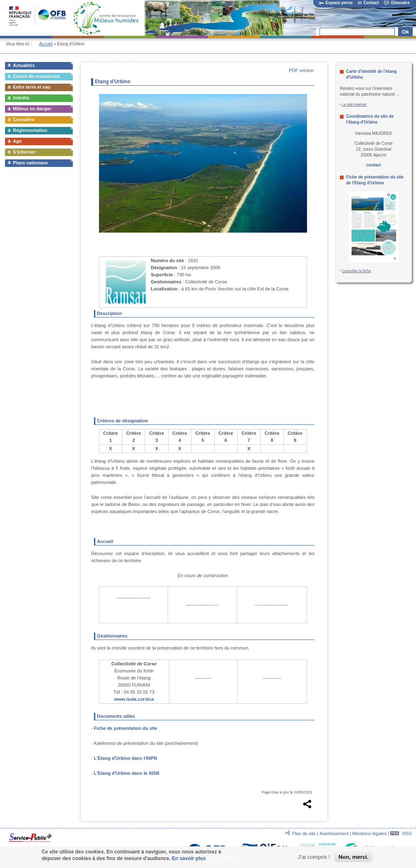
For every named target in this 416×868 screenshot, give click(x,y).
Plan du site (304, 833)
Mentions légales (370, 833)
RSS (401, 833)
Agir (17, 141)
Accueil (46, 44)
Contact (368, 3)
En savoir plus (189, 860)
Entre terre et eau (32, 87)
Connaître (24, 119)
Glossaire (397, 3)
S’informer (24, 152)
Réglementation (30, 130)
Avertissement (334, 833)
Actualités (24, 65)
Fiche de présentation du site (126, 728)
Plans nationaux (30, 163)
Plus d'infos (221, 860)
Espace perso (336, 3)
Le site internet (354, 104)
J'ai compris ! (314, 858)
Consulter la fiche (357, 271)
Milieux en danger (32, 109)
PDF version (301, 70)
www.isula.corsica (134, 699)
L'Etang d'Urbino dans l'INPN (125, 758)
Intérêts (21, 98)
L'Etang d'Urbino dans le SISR (127, 773)
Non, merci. (353, 858)
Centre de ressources (36, 76)
